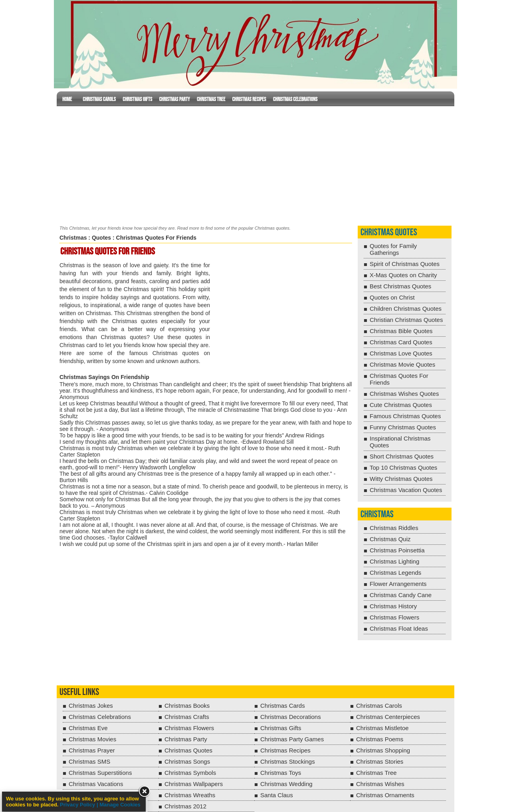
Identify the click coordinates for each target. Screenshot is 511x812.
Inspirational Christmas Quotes (400, 442)
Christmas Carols (99, 99)
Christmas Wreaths (190, 795)
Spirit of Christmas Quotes (405, 264)
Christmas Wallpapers (194, 784)
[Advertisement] (255, 164)
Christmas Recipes (249, 99)
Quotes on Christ (392, 297)
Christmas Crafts (187, 717)
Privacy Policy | (80, 805)
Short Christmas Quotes (402, 456)
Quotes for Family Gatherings (393, 249)
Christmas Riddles (394, 528)
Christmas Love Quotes (401, 353)
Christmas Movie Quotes (402, 364)
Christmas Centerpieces (388, 717)
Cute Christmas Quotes (401, 405)
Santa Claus (277, 795)
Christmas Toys (281, 773)
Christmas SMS (89, 761)
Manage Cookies (120, 805)
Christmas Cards (283, 706)
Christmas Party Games (292, 739)
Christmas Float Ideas (399, 628)
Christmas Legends (395, 573)
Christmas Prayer (92, 750)
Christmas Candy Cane (401, 595)
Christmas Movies (92, 739)
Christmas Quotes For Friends (399, 379)
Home (67, 99)
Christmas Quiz (390, 539)
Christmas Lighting (394, 561)
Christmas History (393, 606)
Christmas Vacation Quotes (406, 490)
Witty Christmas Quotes (401, 479)
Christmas (73, 238)
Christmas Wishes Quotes (404, 394)
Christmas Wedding (286, 784)
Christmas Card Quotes (401, 342)
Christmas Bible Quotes (401, 331)
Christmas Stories (380, 761)
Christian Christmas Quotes (406, 320)
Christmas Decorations (291, 717)
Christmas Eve (88, 728)
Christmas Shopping (383, 750)
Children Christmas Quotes (406, 309)
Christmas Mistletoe (382, 728)
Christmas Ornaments (385, 795)
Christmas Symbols (190, 773)
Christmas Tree (211, 99)
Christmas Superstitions (100, 773)
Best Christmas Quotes (400, 286)
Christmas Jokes (91, 706)
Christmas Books (187, 706)
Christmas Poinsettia (397, 550)
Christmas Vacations (96, 784)
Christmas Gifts (137, 99)
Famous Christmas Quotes (405, 416)
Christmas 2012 (185, 806)
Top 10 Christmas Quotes (403, 468)
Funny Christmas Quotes (403, 427)
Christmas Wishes (380, 784)
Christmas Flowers (394, 617)
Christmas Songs (187, 761)
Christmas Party (174, 99)
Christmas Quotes (389, 232)
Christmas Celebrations (295, 99)
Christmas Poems (380, 739)
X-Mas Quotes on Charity (403, 275)
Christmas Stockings (288, 761)
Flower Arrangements (398, 584)
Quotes (101, 238)
